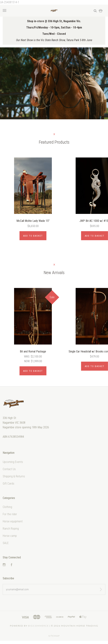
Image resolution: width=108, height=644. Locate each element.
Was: (27, 357)
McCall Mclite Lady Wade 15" (33, 221)
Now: (27, 361)
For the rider (10, 514)
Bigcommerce (38, 626)
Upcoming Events (13, 462)
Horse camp (10, 536)
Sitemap (54, 636)
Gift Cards (8, 484)
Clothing (7, 507)
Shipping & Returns (14, 476)
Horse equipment (13, 521)
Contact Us (9, 469)
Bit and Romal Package (33, 351)
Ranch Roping (11, 529)
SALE (6, 543)
